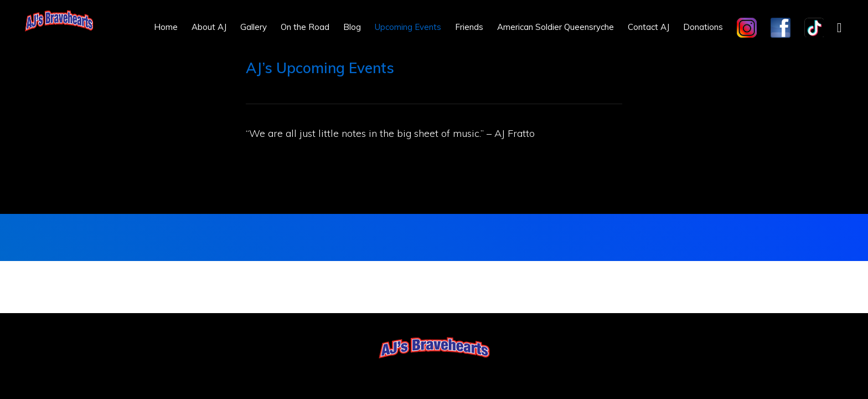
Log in (467, 372)
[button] (839, 27)
